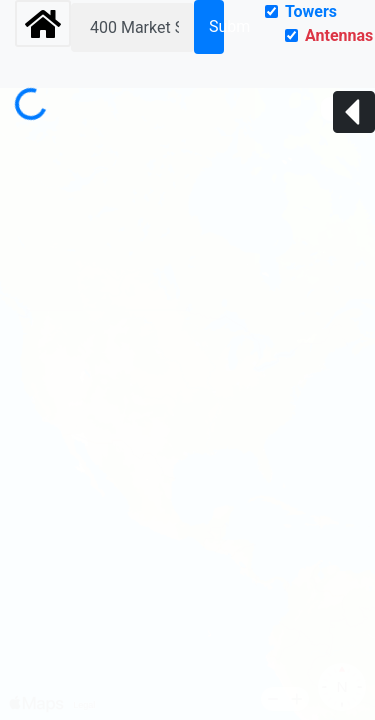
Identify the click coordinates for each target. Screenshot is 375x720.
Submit (216, 26)
